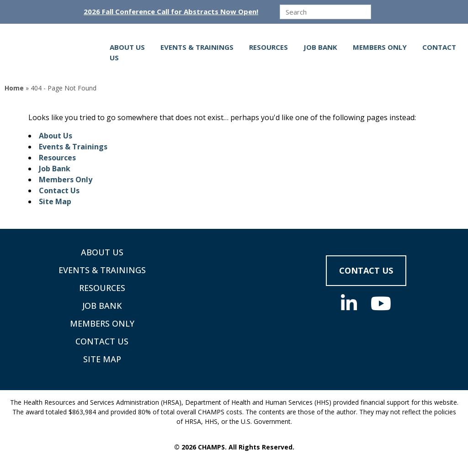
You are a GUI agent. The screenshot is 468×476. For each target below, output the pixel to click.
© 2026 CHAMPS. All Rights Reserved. (234, 447)
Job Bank (320, 47)
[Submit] (380, 12)
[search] (325, 12)
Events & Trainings (197, 47)
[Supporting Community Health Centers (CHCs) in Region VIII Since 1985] (57, 52)
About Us (127, 47)
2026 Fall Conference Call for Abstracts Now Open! (171, 12)
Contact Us (59, 190)
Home (14, 88)
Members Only (380, 47)
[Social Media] (349, 303)
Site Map (55, 201)
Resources (269, 47)
